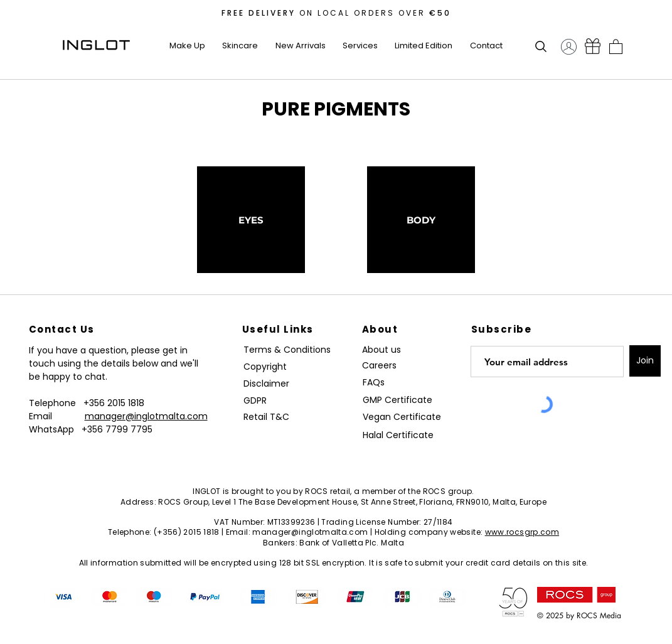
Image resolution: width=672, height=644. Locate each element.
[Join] (645, 361)
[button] (188, 46)
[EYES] (251, 220)
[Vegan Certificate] (402, 417)
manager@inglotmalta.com (146, 416)
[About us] (384, 350)
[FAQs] (378, 383)
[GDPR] (262, 401)
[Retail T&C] (269, 417)
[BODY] (421, 220)
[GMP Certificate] (397, 400)
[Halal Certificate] (402, 435)
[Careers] (384, 366)
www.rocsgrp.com (522, 532)
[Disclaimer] (269, 384)
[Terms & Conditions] (290, 350)
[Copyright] (267, 367)
